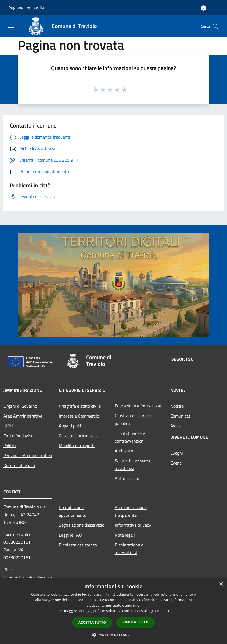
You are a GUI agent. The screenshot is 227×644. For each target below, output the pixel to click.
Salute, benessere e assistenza (133, 465)
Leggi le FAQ (70, 535)
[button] (114, 635)
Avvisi (176, 426)
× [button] (221, 584)
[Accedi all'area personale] (203, 8)
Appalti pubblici (73, 426)
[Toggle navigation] (11, 26)
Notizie (177, 406)
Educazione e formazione (138, 406)
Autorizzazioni (128, 478)
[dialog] (113, 611)
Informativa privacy (133, 525)
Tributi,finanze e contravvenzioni (130, 437)
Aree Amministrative (23, 416)
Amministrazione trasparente (131, 511)
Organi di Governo (20, 406)
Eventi (176, 463)
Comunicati (181, 416)
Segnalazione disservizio (82, 525)
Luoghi (177, 453)
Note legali (125, 535)
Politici (10, 446)
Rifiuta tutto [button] (136, 622)
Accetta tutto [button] (92, 622)
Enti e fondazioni (19, 436)
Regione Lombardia (26, 8)
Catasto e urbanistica (79, 436)
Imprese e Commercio (79, 416)
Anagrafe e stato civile (80, 406)
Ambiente (124, 451)
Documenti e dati (19, 465)
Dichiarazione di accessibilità (130, 549)
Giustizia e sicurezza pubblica (134, 419)
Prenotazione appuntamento (73, 511)
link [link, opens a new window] (166, 611)
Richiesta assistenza (78, 545)
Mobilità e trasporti (77, 446)
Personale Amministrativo (28, 455)
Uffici (8, 426)
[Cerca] (215, 26)
